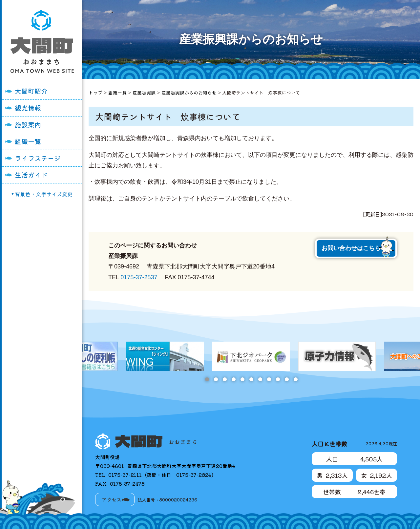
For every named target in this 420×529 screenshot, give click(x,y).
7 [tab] (260, 379)
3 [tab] (225, 379)
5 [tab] (242, 379)
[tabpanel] (251, 356)
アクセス (112, 499)
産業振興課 (144, 93)
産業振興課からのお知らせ (189, 93)
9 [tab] (278, 379)
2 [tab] (216, 379)
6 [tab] (251, 379)
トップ (95, 93)
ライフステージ (38, 158)
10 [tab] (287, 379)
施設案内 (28, 125)
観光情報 (28, 108)
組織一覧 (28, 141)
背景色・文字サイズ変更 (44, 194)
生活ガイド (31, 175)
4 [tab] (233, 379)
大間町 (42, 41)
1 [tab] (207, 379)
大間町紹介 (31, 91)
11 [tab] (295, 379)
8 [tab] (269, 379)
